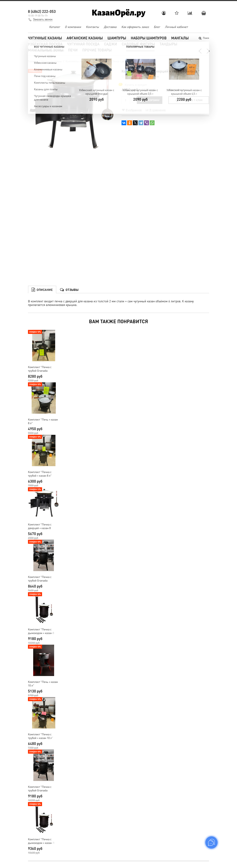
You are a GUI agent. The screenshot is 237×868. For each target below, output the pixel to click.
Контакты (92, 27)
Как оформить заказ (135, 27)
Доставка (110, 27)
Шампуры (117, 38)
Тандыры (168, 44)
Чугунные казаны (45, 38)
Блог (157, 27)
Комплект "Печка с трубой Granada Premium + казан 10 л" (42, 733)
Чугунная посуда (83, 44)
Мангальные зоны (46, 50)
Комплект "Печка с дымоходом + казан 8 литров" (41, 576)
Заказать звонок (43, 19)
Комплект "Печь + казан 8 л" (43, 366)
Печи (73, 50)
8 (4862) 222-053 (42, 11)
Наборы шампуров (149, 38)
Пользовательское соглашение (141, 833)
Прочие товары (97, 50)
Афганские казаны (85, 38)
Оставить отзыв (149, 76)
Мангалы (180, 38)
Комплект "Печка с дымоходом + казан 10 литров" (42, 786)
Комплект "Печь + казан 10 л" (43, 628)
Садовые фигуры (138, 44)
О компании (73, 27)
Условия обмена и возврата (139, 838)
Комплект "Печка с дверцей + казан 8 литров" (40, 471)
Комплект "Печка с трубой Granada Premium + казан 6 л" (41, 314)
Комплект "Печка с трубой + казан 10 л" (41, 681)
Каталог (55, 27)
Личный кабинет (176, 27)
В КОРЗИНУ (150, 100)
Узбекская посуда (45, 44)
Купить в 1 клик (189, 100)
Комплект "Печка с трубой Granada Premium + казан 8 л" (41, 523)
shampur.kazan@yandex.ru (49, 830)
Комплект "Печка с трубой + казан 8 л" (40, 419)
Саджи (111, 44)
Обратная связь (132, 843)
